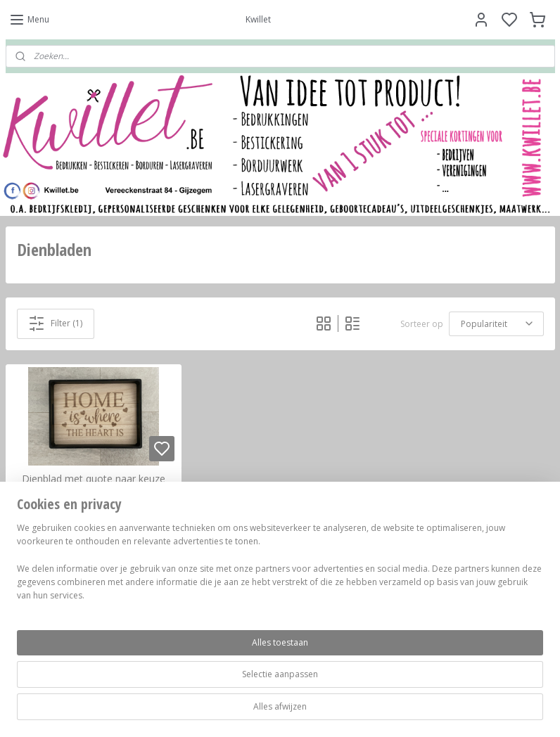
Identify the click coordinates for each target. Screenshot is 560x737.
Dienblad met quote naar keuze (94, 479)
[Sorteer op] (496, 324)
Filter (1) (55, 323)
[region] (187, 674)
